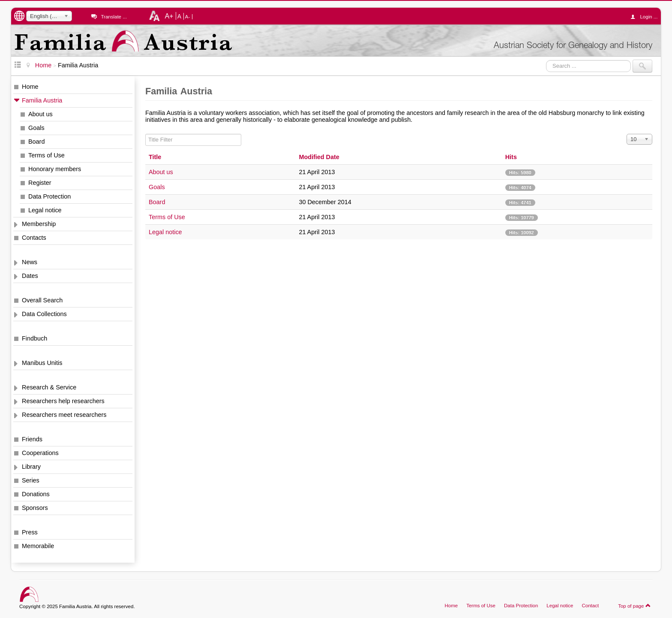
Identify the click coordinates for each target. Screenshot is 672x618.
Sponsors (35, 508)
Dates (30, 276)
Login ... (646, 17)
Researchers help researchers (63, 401)
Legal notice (45, 210)
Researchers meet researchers (64, 415)
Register (40, 183)
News (30, 262)
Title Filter (145, 134)
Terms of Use (46, 155)
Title (155, 157)
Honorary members (55, 169)
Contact (590, 606)
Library (31, 467)
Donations (36, 494)
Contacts (34, 238)
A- (188, 17)
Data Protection (49, 196)
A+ (169, 16)
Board (36, 142)
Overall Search (42, 300)
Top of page (634, 606)
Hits (511, 157)
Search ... (546, 60)
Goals (36, 128)
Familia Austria (42, 100)
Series (31, 480)
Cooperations (40, 453)
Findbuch (34, 338)
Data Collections (44, 314)
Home (30, 87)
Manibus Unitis (42, 363)
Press (30, 532)
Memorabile (38, 546)
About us (40, 114)
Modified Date (319, 157)
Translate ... (114, 17)
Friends (32, 439)
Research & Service (49, 387)
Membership (39, 224)
